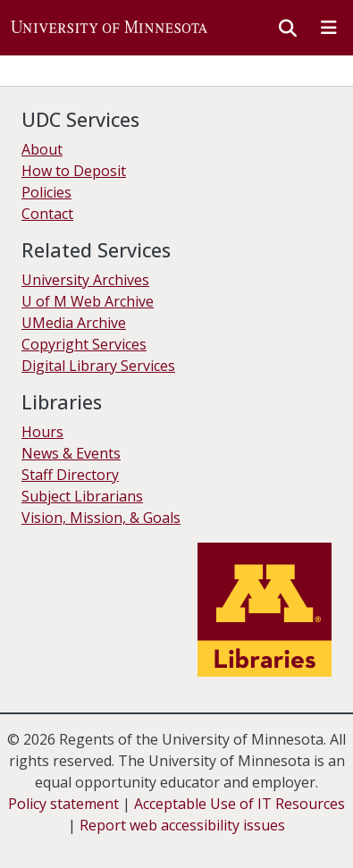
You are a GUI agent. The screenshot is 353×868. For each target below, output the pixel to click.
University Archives (85, 280)
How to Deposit (74, 171)
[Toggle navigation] (329, 28)
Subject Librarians (82, 496)
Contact (47, 214)
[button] (109, 28)
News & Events (71, 453)
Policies (46, 192)
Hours (42, 432)
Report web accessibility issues (182, 825)
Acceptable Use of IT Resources (240, 804)
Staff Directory (70, 475)
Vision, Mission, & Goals (101, 518)
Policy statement (63, 804)
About (42, 149)
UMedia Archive (74, 323)
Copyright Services (84, 344)
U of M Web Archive (88, 301)
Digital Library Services (98, 366)
